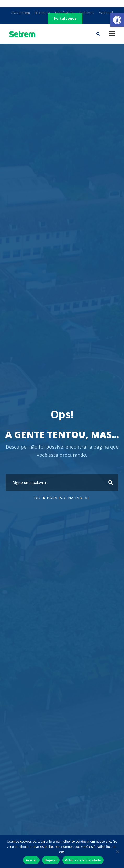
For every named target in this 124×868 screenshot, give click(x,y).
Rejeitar (51, 860)
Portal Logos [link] (65, 18)
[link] (117, 20)
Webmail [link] (106, 13)
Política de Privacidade (83, 860)
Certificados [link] (65, 13)
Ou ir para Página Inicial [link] (62, 498)
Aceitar (31, 860)
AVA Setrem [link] (21, 13)
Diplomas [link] (87, 13)
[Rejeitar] (117, 851)
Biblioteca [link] (43, 13)
